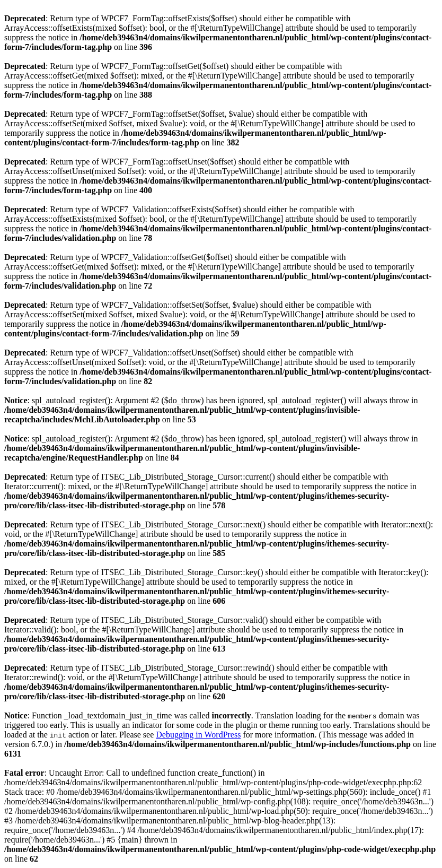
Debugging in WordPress (198, 735)
